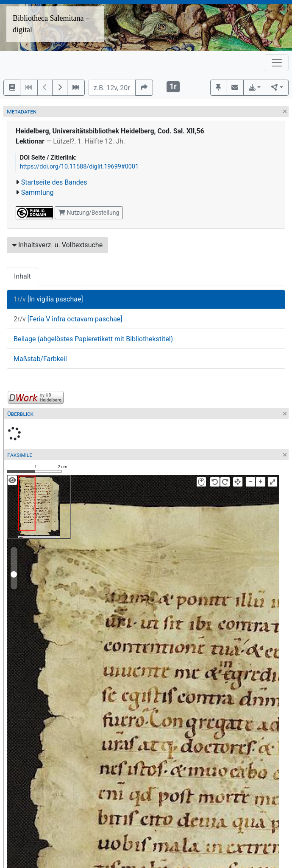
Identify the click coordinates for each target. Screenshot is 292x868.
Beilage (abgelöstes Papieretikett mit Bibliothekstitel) (93, 339)
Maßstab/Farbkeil (40, 359)
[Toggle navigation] (277, 63)
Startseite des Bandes (54, 182)
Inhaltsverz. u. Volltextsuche (57, 245)
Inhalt (22, 276)
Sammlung (38, 192)
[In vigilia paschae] (48, 299)
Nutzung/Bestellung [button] (89, 213)
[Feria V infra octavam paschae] (68, 319)
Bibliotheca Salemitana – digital (51, 24)
